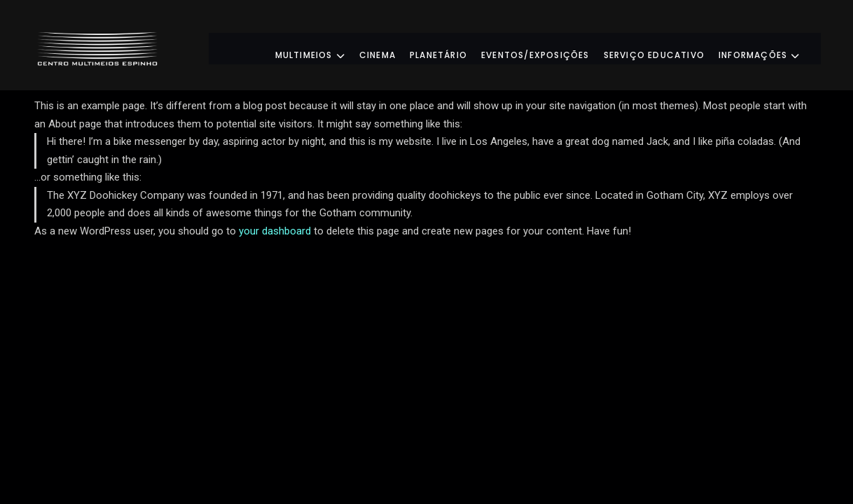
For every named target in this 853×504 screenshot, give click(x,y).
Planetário (452, 48)
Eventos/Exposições (549, 48)
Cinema (391, 48)
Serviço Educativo (668, 48)
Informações (773, 48)
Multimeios (324, 48)
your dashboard (275, 231)
